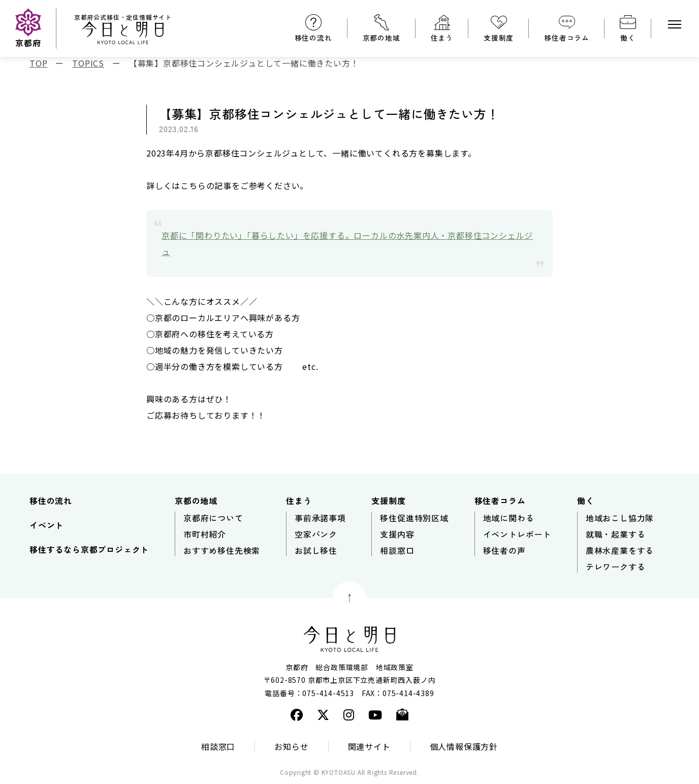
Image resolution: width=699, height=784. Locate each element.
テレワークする (616, 567)
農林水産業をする (620, 550)
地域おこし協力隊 (620, 518)
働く (628, 38)
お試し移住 (316, 550)
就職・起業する (616, 534)
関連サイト (369, 746)
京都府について (213, 518)
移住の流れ (313, 38)
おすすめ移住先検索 (222, 550)
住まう (442, 38)
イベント (46, 525)
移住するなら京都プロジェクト (89, 549)
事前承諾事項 (320, 518)
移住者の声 (504, 550)
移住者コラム (567, 38)
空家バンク (316, 534)
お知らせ (291, 746)
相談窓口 (397, 550)
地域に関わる (509, 518)
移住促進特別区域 (414, 518)
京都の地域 (382, 38)
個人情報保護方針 (464, 746)
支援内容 (397, 534)
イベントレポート (517, 534)
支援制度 (499, 38)
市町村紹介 (205, 534)
